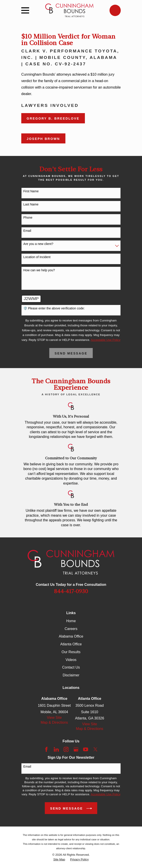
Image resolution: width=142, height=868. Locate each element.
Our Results (71, 652)
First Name (31, 191)
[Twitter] (95, 749)
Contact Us (71, 667)
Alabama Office (71, 636)
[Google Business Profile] (76, 749)
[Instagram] (66, 749)
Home (71, 621)
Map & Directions (54, 722)
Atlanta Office (71, 644)
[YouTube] (86, 749)
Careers (71, 629)
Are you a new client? (38, 244)
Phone (28, 218)
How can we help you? (39, 270)
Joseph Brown (43, 139)
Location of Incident (37, 257)
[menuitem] (59, 860)
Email (27, 231)
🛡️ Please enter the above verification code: (54, 308)
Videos (71, 660)
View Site (54, 718)
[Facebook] (46, 749)
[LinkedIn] (56, 749)
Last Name (31, 204)
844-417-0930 (71, 591)
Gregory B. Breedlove (53, 118)
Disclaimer (71, 675)
